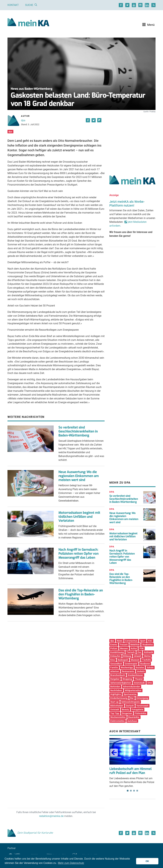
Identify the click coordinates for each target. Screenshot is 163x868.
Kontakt (13, 5)
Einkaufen (115, 656)
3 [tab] (134, 791)
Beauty (125, 710)
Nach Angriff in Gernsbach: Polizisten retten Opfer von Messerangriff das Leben (78, 554)
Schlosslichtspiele (131, 702)
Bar (132, 698)
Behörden (115, 687)
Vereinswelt (142, 706)
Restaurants (128, 671)
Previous (114, 752)
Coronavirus (131, 641)
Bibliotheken (117, 706)
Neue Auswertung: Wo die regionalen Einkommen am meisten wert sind (79, 476)
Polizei (114, 648)
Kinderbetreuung (119, 698)
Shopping (127, 679)
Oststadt (115, 710)
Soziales (140, 668)
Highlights (116, 694)
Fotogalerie (138, 710)
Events (114, 645)
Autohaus (132, 721)
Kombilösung (117, 652)
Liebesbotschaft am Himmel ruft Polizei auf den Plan (130, 771)
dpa (23, 120)
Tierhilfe (147, 660)
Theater (139, 679)
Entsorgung (142, 698)
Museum (135, 660)
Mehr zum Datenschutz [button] (71, 863)
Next (151, 752)
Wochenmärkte (118, 717)
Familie (114, 668)
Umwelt (138, 656)
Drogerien (127, 713)
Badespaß (123, 660)
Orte (150, 683)
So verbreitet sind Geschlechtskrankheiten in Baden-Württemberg (78, 431)
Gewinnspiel (131, 664)
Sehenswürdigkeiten (121, 683)
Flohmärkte (140, 713)
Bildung (127, 656)
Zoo (139, 652)
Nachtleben (116, 690)
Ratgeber (115, 679)
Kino (113, 660)
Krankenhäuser (135, 675)
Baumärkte (134, 717)
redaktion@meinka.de (51, 816)
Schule (150, 668)
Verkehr (141, 671)
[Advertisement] (132, 141)
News (120, 641)
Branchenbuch (118, 675)
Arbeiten (115, 671)
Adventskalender (131, 687)
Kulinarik (148, 652)
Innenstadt (139, 683)
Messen (124, 648)
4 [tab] (137, 791)
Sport (143, 641)
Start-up (114, 702)
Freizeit (124, 645)
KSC (150, 641)
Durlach (130, 706)
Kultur (134, 648)
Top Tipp (115, 713)
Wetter (147, 656)
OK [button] (147, 861)
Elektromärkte (117, 721)
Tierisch (131, 652)
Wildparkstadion (133, 690)
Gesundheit (116, 664)
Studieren (145, 664)
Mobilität (135, 645)
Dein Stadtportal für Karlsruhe (30, 833)
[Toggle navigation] (148, 25)
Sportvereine (130, 694)
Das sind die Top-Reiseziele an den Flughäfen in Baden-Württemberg (81, 594)
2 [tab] (131, 791)
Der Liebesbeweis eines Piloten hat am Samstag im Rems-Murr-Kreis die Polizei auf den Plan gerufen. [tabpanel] (132, 763)
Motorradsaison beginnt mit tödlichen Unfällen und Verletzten (79, 517)
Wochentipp (127, 668)
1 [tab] (128, 791)
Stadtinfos (148, 645)
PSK (142, 648)
